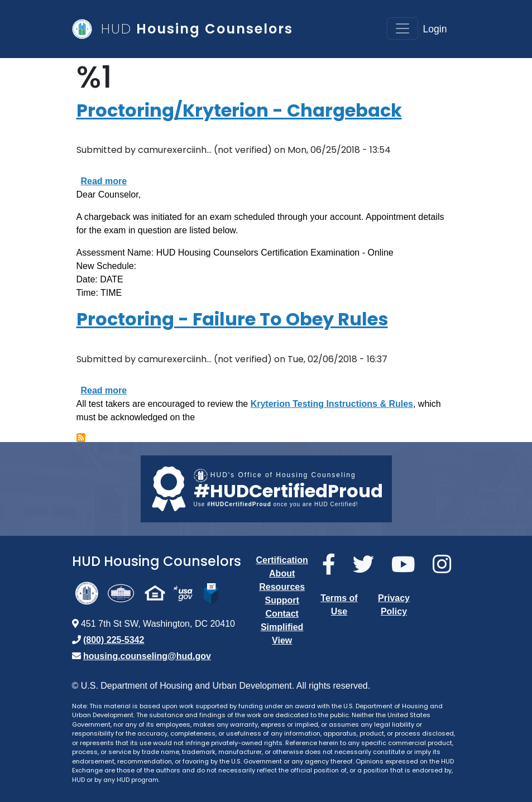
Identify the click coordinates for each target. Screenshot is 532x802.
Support (282, 600)
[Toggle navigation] (402, 28)
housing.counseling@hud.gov (147, 656)
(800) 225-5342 (114, 640)
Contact (282, 614)
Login (435, 29)
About (282, 573)
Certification (282, 560)
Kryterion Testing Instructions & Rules (332, 404)
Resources (282, 587)
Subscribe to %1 (81, 438)
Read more (104, 181)
